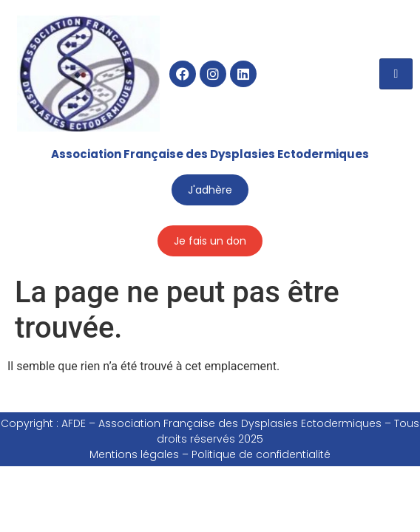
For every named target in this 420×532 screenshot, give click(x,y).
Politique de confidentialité (261, 454)
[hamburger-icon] (396, 74)
